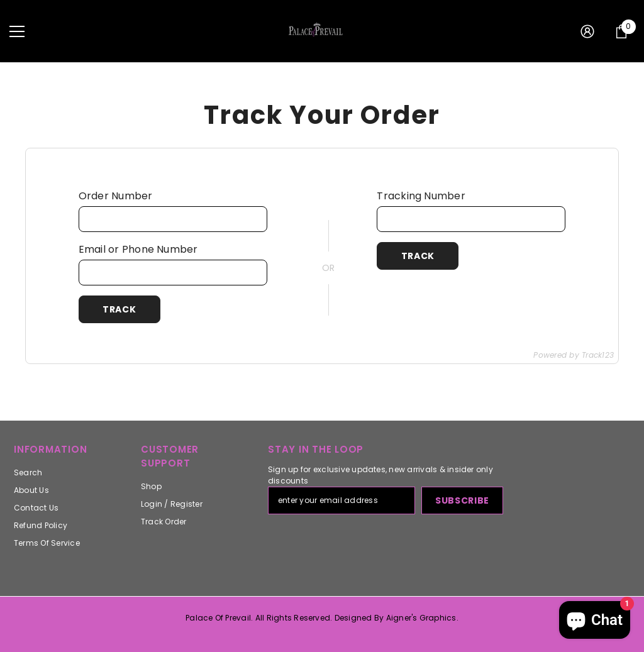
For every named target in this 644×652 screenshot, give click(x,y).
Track (119, 309)
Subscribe (462, 500)
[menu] (17, 31)
